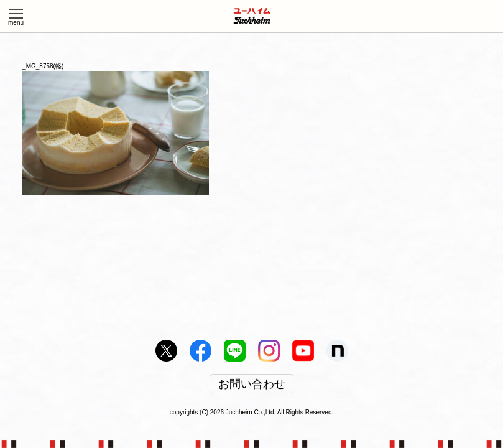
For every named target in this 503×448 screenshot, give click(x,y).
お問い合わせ (252, 385)
